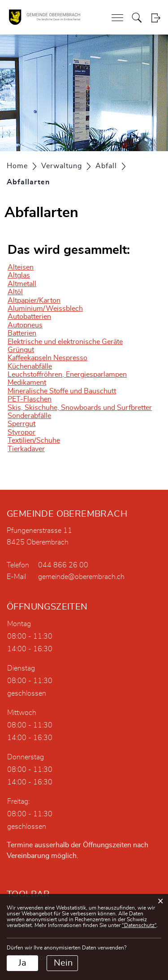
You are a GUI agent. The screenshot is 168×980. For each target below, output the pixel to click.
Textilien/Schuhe (34, 440)
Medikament (27, 383)
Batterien (22, 333)
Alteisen (21, 267)
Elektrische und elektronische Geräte (65, 342)
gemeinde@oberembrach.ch (81, 577)
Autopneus (25, 325)
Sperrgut (22, 424)
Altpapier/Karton (34, 301)
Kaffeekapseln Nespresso (47, 358)
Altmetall (22, 284)
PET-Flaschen (30, 399)
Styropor (22, 432)
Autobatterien (29, 317)
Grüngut (21, 350)
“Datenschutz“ (139, 925)
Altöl (15, 292)
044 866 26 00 (63, 565)
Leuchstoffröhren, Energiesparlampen (67, 375)
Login (156, 18)
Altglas (19, 275)
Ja (22, 963)
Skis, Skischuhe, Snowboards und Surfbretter (80, 408)
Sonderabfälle (29, 416)
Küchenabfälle (30, 366)
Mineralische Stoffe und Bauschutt (62, 391)
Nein (63, 963)
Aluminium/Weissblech (45, 309)
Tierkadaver (26, 449)
